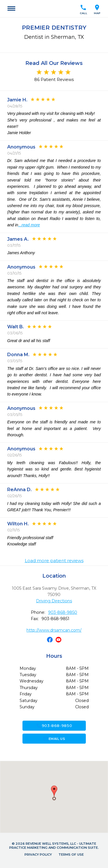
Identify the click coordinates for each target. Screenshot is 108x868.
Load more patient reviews (54, 561)
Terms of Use (71, 855)
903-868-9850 (63, 612)
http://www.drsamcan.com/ (54, 630)
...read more (29, 225)
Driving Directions (54, 601)
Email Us (54, 739)
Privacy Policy (38, 855)
